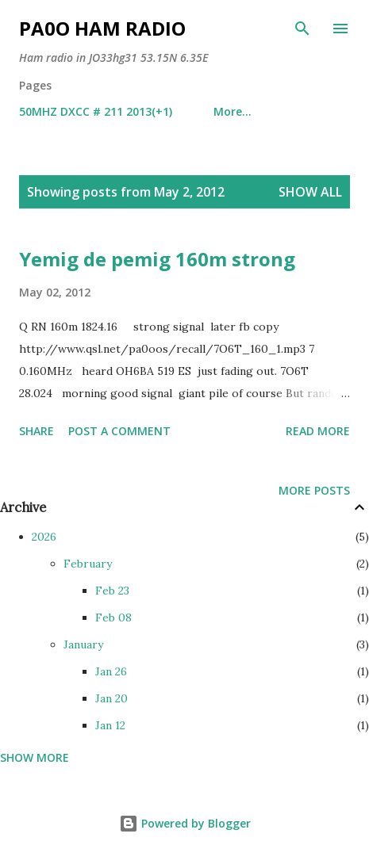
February (88, 564)
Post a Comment (119, 431)
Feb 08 (113, 618)
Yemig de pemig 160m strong (157, 259)
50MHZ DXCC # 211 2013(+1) (96, 111)
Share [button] (37, 431)
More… (233, 111)
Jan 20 (111, 698)
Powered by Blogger (185, 823)
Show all (310, 192)
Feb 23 (112, 591)
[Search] (302, 29)
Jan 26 (111, 671)
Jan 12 (110, 725)
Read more (318, 431)
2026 (44, 537)
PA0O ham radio (102, 28)
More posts (314, 490)
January (83, 644)
